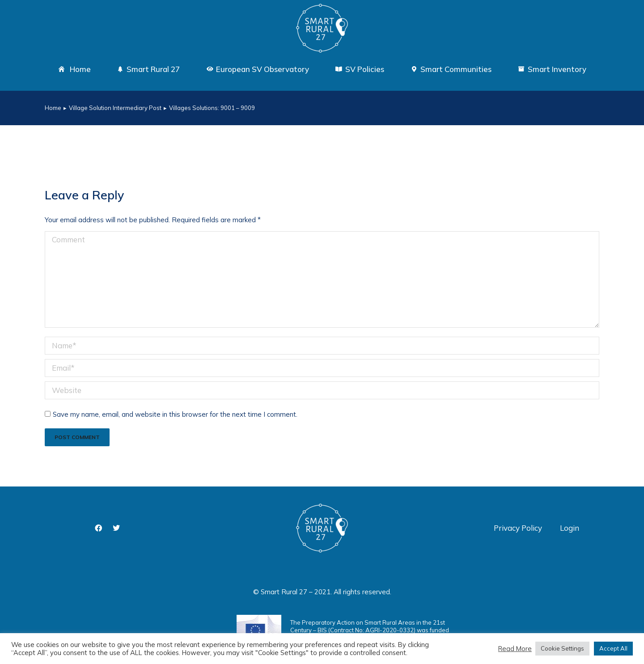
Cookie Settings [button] (562, 648)
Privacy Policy (518, 528)
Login (570, 528)
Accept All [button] (613, 648)
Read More (515, 649)
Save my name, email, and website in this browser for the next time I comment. (175, 414)
